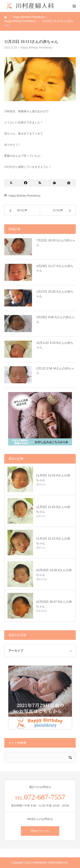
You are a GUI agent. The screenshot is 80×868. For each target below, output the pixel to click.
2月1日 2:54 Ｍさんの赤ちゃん (55, 371)
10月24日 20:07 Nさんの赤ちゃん (54, 604)
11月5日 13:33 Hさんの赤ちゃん (53, 478)
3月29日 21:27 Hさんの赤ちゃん (55, 268)
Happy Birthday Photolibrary (36, 48)
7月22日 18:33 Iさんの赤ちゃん (56, 243)
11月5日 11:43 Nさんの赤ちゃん (53, 509)
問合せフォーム (40, 831)
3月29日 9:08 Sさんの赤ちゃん (55, 319)
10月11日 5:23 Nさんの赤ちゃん (55, 345)
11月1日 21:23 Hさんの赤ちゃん (53, 541)
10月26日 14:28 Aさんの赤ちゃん (54, 572)
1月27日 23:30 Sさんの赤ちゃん (55, 294)
